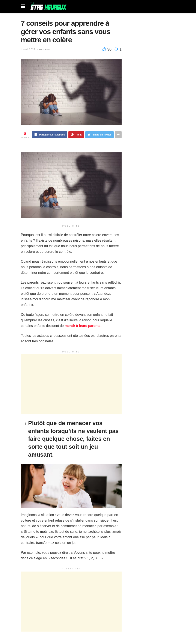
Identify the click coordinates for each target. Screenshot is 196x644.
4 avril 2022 (28, 49)
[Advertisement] (71, 384)
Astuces (44, 49)
